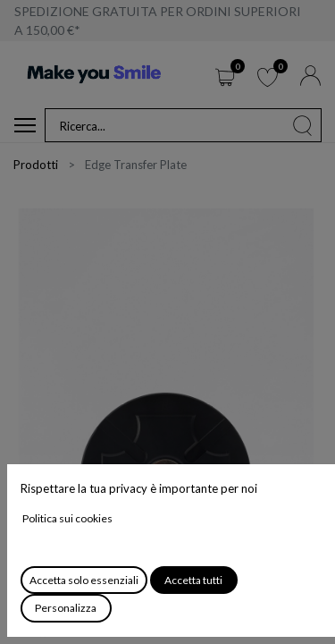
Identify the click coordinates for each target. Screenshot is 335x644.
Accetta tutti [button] (193, 580)
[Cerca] (303, 125)
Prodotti (36, 165)
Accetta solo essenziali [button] (84, 580)
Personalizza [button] (66, 608)
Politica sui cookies (67, 518)
